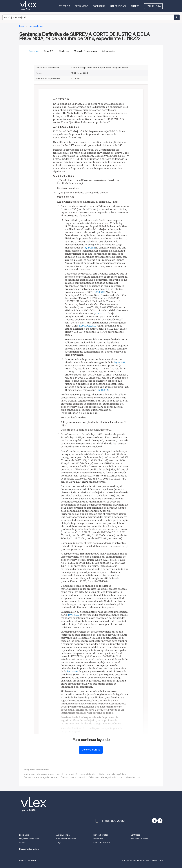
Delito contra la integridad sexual (41, 777)
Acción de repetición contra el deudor (76, 774)
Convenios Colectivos (66, 839)
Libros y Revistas (101, 835)
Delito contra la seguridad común (106, 777)
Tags (59, 843)
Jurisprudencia (63, 835)
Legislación (24, 835)
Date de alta (153, 6)
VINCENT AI (65, 6)
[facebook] (160, 821)
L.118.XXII (100, 292)
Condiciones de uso (28, 860)
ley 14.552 (89, 248)
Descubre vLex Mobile (29, 849)
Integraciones (118, 6)
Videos (22, 843)
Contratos (135, 835)
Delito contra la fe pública (113, 774)
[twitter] (154, 821)
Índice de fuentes (102, 843)
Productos (82, 6)
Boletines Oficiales (139, 839)
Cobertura (99, 6)
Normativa (98, 839)
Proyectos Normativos (29, 839)
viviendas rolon (134, 777)
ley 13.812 (102, 390)
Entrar (135, 6)
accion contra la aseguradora (39, 774)
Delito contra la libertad (73, 777)
